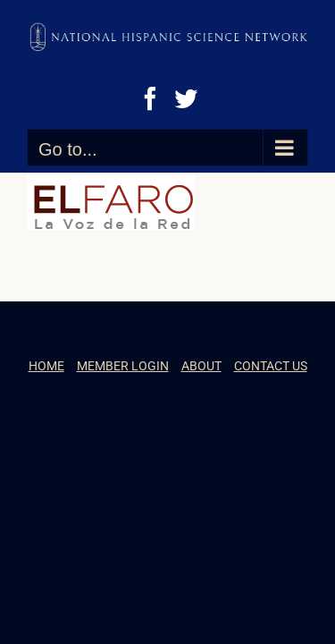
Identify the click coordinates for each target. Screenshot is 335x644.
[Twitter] (186, 98)
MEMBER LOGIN (123, 411)
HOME (46, 411)
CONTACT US (271, 411)
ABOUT (201, 411)
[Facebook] (150, 98)
